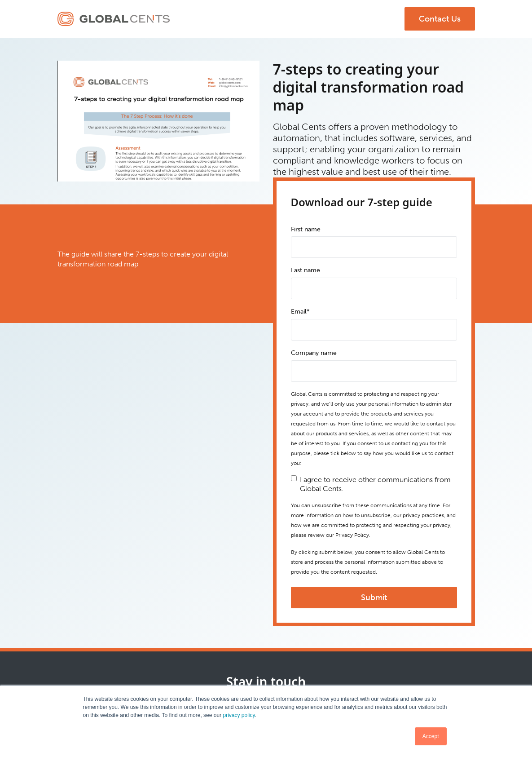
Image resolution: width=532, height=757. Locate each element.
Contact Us (440, 19)
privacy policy (239, 715)
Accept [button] (431, 736)
